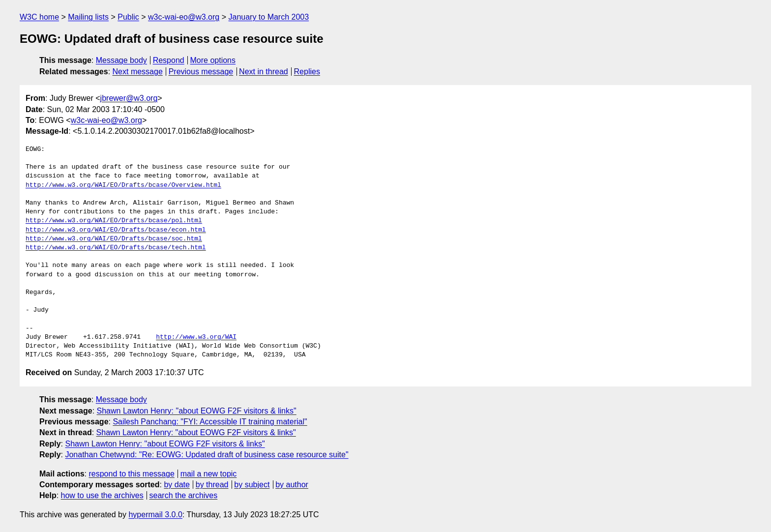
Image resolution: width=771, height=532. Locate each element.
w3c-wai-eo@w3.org (184, 17)
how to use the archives (102, 495)
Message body (121, 60)
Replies (307, 72)
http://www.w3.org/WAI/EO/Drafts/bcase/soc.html (114, 239)
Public (128, 17)
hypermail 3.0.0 (155, 515)
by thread (212, 485)
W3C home (39, 17)
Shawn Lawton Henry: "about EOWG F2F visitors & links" (197, 411)
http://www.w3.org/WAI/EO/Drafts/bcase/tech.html (116, 248)
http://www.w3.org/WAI (196, 337)
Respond (169, 60)
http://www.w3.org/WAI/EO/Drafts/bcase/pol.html (114, 221)
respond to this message (131, 474)
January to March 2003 (268, 17)
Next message (138, 72)
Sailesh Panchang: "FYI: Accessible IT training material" (210, 422)
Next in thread (264, 72)
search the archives (184, 495)
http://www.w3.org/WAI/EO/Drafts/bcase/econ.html (116, 230)
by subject (252, 485)
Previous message (201, 72)
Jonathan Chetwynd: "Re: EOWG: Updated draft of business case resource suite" (207, 455)
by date (177, 485)
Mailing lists (88, 17)
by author (292, 485)
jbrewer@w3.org (129, 98)
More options (213, 60)
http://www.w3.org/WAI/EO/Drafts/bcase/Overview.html (123, 185)
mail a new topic (209, 474)
